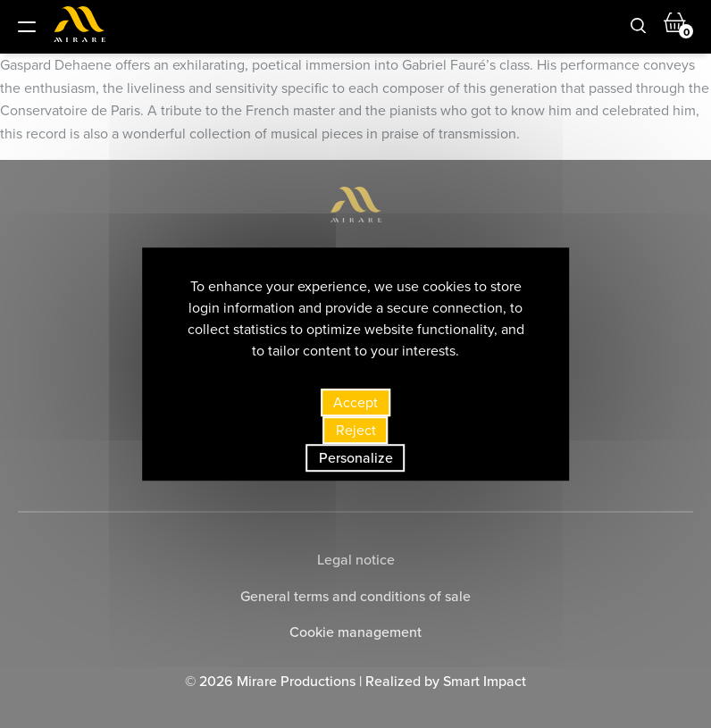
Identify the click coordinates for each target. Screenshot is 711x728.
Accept (355, 402)
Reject (356, 430)
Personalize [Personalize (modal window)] (356, 458)
